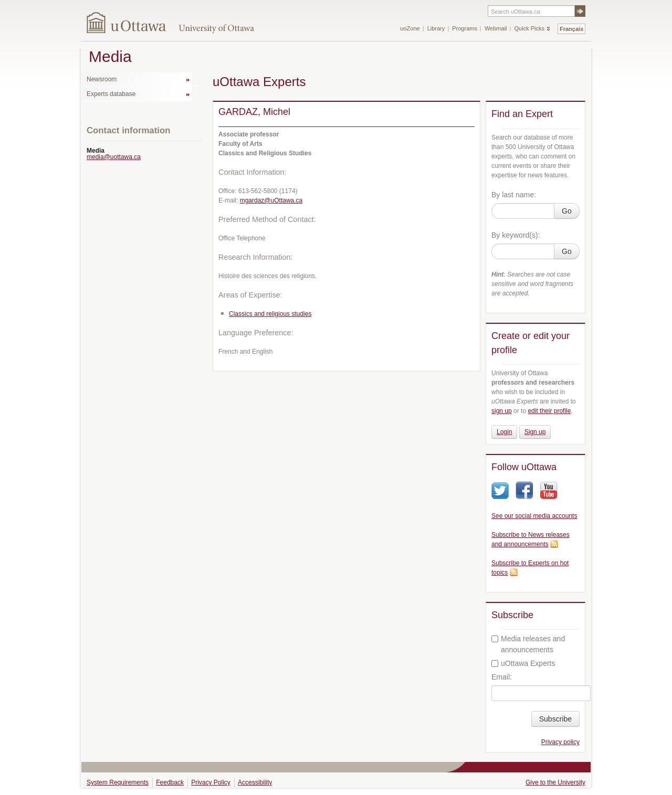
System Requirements (118, 782)
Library (436, 28)
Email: (502, 677)
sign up (502, 411)
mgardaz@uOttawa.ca (271, 200)
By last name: (514, 195)
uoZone (410, 28)
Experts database (111, 94)
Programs (465, 28)
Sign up (535, 432)
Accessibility (255, 782)
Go (567, 211)
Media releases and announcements (528, 644)
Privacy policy (560, 742)
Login (504, 432)
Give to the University (555, 782)
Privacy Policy (211, 782)
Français (571, 29)
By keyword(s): (516, 235)
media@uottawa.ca (114, 157)
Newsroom (102, 79)
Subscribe (555, 719)
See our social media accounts (534, 516)
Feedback (170, 782)
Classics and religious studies (270, 314)
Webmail (496, 28)
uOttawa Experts (523, 663)
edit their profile (549, 411)
